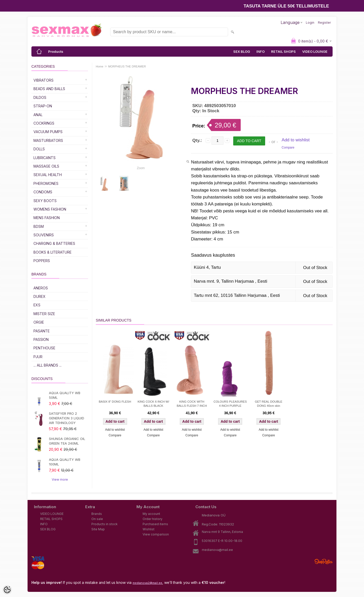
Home (99, 66)
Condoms (43, 192)
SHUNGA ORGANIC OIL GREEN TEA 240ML (67, 441)
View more (60, 479)
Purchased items (155, 524)
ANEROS (41, 288)
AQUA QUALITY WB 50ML (65, 395)
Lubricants (45, 158)
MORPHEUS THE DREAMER (127, 66)
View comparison (156, 534)
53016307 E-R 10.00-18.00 (222, 541)
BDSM (39, 226)
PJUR (38, 357)
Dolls (39, 149)
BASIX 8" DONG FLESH (115, 402)
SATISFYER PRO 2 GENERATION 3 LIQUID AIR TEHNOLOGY (67, 418)
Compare (288, 148)
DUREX (40, 296)
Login (310, 23)
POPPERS (42, 261)
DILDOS (40, 97)
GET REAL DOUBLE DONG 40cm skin (269, 404)
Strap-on (43, 106)
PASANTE (42, 331)
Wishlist (149, 529)
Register (324, 23)
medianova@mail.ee (217, 550)
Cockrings (44, 123)
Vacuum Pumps (48, 132)
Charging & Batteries (54, 243)
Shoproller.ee (324, 561)
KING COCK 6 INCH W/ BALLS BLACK (153, 404)
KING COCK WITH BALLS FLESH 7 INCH (192, 404)
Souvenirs (44, 235)
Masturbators (48, 140)
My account (151, 514)
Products (56, 51)
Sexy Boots (45, 201)
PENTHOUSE (44, 348)
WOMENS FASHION (50, 209)
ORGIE (39, 322)
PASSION (41, 339)
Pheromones (46, 183)
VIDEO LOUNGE (315, 51)
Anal (38, 115)
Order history (153, 519)
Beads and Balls (49, 89)
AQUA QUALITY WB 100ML (65, 462)
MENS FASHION (47, 218)
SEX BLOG (242, 51)
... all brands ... (47, 365)
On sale (97, 519)
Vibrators (44, 80)
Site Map (98, 529)
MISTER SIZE (44, 314)
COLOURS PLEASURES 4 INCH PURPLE (230, 404)
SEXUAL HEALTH (48, 175)
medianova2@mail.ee (147, 583)
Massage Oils (46, 166)
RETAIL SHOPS (283, 51)
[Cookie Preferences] (7, 590)
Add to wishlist (296, 140)
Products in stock (105, 524)
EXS (37, 305)
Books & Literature (53, 252)
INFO (261, 51)
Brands (97, 514)
